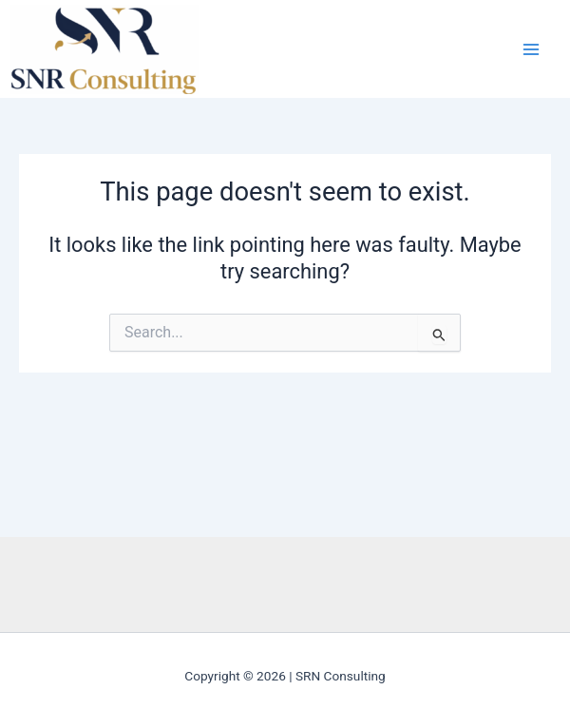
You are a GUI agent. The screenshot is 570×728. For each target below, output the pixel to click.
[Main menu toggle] (531, 49)
